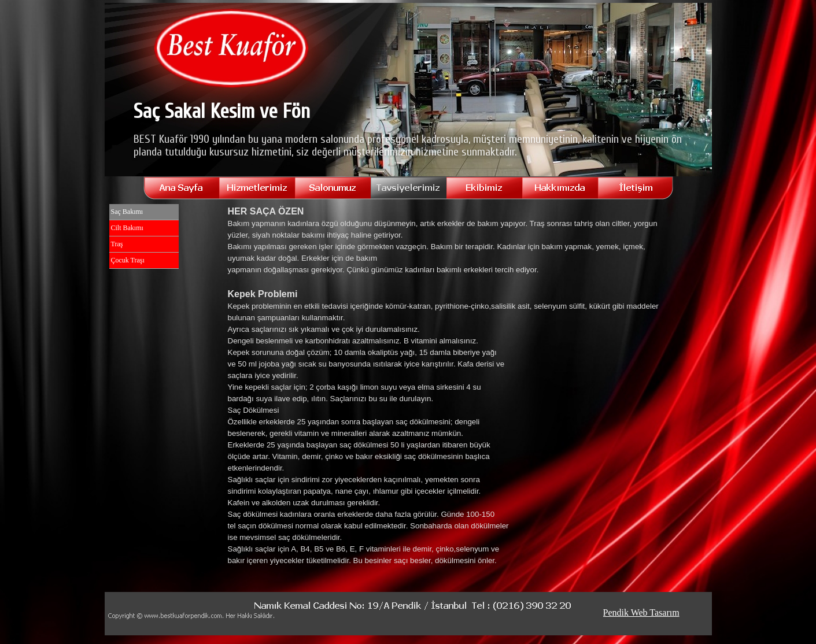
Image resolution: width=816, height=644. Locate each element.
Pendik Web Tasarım (641, 612)
